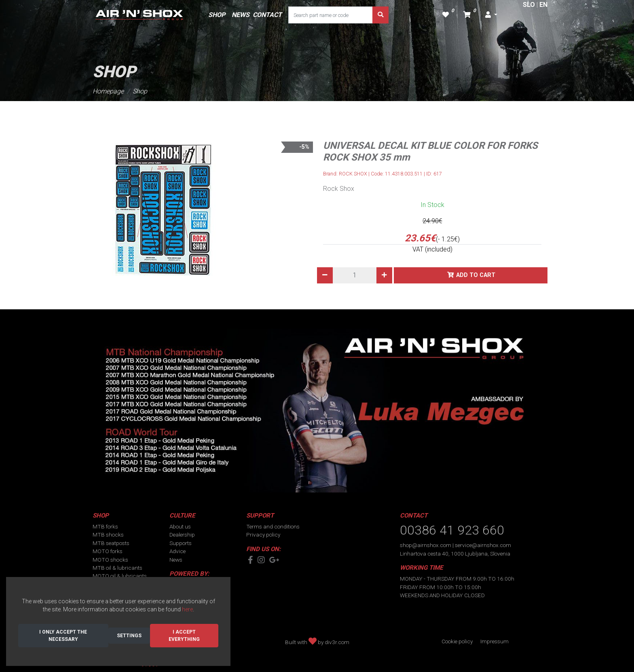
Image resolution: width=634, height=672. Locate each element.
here (187, 609)
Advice (178, 551)
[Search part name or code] (331, 15)
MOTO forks (108, 551)
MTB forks (105, 526)
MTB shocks (108, 535)
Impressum (495, 641)
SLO (529, 5)
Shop (140, 91)
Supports (181, 543)
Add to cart (476, 275)
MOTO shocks (110, 560)
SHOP (217, 15)
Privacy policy (263, 535)
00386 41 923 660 (452, 530)
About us (180, 526)
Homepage (108, 91)
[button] (491, 15)
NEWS (241, 15)
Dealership (182, 535)
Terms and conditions (273, 526)
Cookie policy (457, 641)
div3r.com (337, 642)
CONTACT (267, 15)
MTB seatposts (111, 543)
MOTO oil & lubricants (120, 576)
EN (543, 5)
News (176, 560)
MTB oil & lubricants (117, 568)
